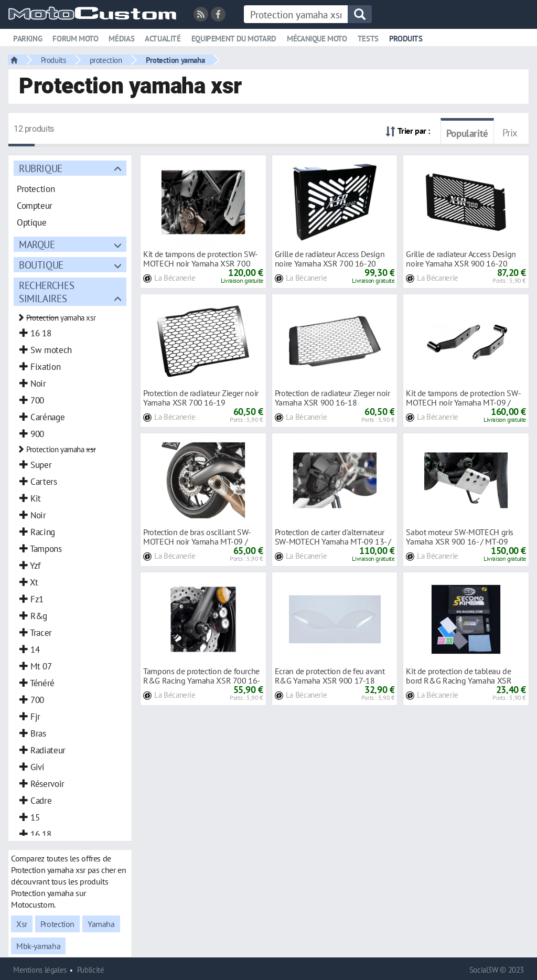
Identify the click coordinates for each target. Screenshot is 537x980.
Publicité (91, 970)
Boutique (41, 265)
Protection (57, 924)
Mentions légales (40, 970)
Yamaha (101, 924)
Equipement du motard (234, 39)
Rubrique (41, 168)
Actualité (163, 39)
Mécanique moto (317, 39)
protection (106, 60)
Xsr (22, 924)
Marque (37, 244)
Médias (121, 39)
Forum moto (75, 39)
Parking (28, 39)
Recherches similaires (46, 292)
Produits (406, 39)
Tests (368, 39)
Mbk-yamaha (38, 946)
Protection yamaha (175, 60)
